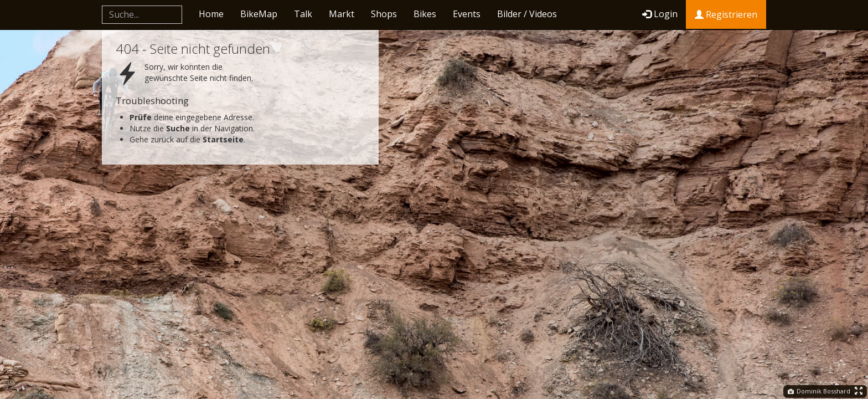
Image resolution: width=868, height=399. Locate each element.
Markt (342, 14)
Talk (303, 14)
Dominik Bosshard (819, 391)
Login (660, 14)
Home (211, 14)
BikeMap (259, 14)
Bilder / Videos (527, 14)
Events (467, 14)
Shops (384, 14)
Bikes (425, 14)
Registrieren (726, 14)
